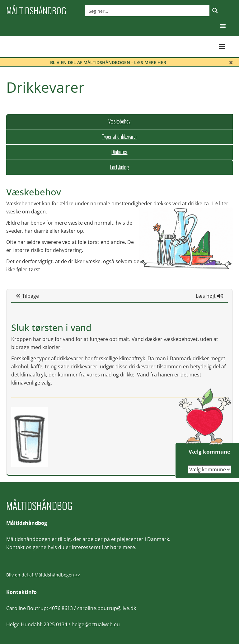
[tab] (119, 122)
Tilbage (27, 296)
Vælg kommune (209, 452)
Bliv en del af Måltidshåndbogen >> (43, 575)
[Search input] (148, 11)
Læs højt (209, 296)
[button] (223, 26)
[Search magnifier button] (215, 11)
